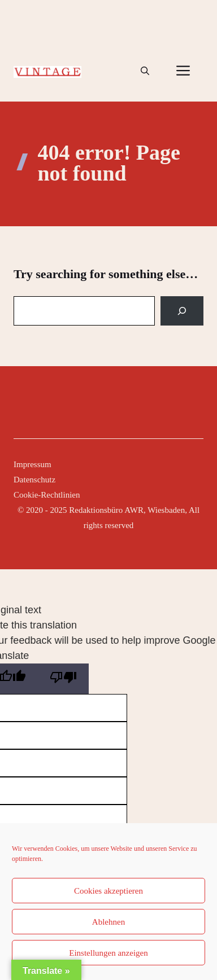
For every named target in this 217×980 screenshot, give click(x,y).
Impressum (32, 464)
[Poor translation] (63, 679)
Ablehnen (108, 922)
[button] (145, 71)
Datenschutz (34, 480)
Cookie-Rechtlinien (47, 495)
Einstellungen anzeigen (108, 953)
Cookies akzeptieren (108, 891)
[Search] (182, 311)
